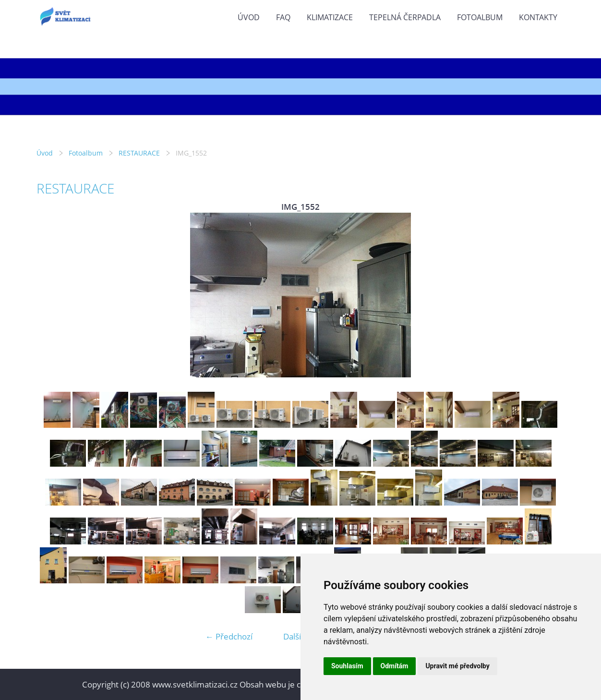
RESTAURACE (139, 153)
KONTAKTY (538, 17)
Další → (297, 636)
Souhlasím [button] (347, 666)
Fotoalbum (480, 17)
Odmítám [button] (395, 666)
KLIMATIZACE (330, 17)
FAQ (283, 17)
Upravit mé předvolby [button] (457, 666)
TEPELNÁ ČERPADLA (405, 17)
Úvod (249, 17)
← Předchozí (229, 636)
